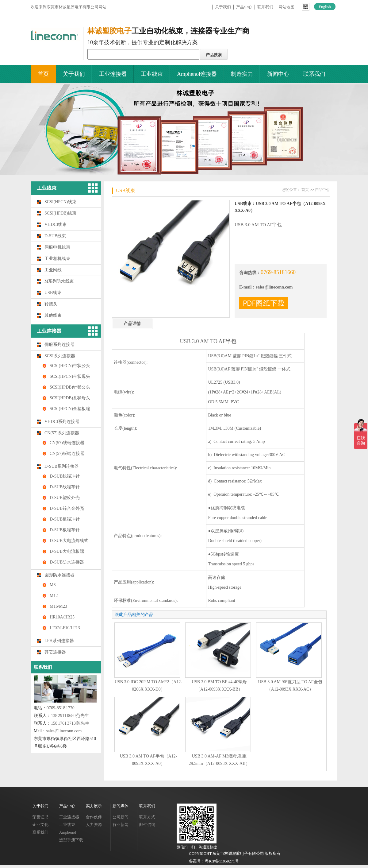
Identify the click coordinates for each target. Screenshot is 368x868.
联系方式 (147, 817)
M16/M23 (58, 606)
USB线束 (53, 293)
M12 (54, 596)
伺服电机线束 (57, 247)
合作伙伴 (94, 817)
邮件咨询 (147, 825)
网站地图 (286, 7)
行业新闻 (121, 825)
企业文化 (40, 825)
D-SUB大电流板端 (67, 551)
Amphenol (68, 832)
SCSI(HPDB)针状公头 (70, 387)
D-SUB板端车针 (65, 530)
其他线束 (53, 315)
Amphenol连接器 (197, 74)
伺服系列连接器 (59, 345)
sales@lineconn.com (64, 731)
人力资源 (94, 825)
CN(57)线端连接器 (67, 443)
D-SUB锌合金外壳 (67, 508)
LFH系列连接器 (59, 641)
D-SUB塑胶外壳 (65, 498)
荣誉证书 (40, 817)
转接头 (51, 304)
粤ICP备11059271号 (222, 861)
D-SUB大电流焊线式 (69, 541)
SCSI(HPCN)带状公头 (70, 366)
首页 (43, 74)
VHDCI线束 (56, 225)
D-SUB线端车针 (65, 487)
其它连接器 (55, 652)
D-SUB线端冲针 (65, 476)
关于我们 (223, 7)
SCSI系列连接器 (60, 356)
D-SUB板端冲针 (65, 519)
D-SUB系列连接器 (62, 466)
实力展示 (94, 806)
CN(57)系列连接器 (62, 433)
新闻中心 (278, 74)
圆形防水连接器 (59, 575)
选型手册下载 (71, 840)
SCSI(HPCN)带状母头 (70, 376)
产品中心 (244, 7)
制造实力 (242, 74)
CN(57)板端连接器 (67, 453)
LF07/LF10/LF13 (65, 628)
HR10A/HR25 (62, 617)
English (325, 7)
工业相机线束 (57, 259)
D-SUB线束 (55, 236)
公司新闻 (121, 817)
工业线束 (152, 74)
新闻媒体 (121, 806)
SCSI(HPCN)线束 (60, 202)
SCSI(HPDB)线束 (60, 213)
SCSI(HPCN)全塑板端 (70, 409)
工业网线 (53, 270)
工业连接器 (113, 74)
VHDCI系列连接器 (62, 422)
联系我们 (265, 7)
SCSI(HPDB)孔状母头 (70, 398)
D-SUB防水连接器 (67, 562)
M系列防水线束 (59, 281)
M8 (53, 585)
